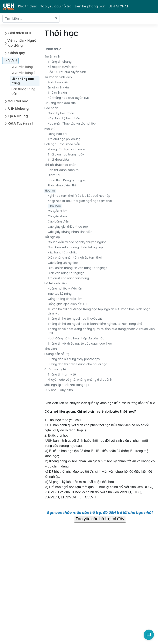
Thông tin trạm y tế (62, 375)
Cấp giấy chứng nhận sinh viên (70, 232)
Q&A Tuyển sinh (21, 124)
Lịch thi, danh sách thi (63, 170)
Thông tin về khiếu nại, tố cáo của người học (80, 344)
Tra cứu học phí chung (64, 139)
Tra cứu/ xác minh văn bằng (68, 278)
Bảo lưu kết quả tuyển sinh (67, 72)
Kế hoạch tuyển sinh (63, 67)
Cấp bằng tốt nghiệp (63, 263)
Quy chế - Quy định (59, 390)
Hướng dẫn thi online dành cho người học (77, 364)
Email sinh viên (58, 88)
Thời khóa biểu (58, 160)
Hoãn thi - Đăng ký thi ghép (68, 181)
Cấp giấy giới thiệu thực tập (68, 227)
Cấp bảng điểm (59, 222)
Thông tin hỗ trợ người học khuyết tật (75, 319)
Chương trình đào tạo (60, 103)
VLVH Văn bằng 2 (23, 73)
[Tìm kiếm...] (31, 19)
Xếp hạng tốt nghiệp (63, 253)
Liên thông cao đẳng (23, 81)
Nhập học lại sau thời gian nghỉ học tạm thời (80, 201)
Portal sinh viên (59, 83)
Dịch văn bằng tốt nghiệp (66, 273)
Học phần (51, 108)
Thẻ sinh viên (57, 93)
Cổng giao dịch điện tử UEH (67, 304)
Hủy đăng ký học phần (64, 119)
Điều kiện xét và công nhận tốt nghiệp (75, 248)
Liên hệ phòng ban (90, 6)
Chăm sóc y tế (55, 370)
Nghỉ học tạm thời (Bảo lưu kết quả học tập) (80, 196)
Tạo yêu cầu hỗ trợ (56, 6)
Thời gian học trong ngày (66, 155)
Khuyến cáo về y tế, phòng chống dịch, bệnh (80, 380)
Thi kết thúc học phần (60, 165)
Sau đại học (18, 101)
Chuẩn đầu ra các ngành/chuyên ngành (77, 242)
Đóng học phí (57, 134)
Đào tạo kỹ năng (60, 294)
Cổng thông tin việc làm (65, 299)
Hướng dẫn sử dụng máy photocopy (74, 359)
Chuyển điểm (58, 211)
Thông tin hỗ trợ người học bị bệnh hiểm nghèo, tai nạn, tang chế (95, 324)
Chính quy (17, 53)
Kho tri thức (28, 6)
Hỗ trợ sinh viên (56, 284)
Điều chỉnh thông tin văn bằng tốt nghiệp (78, 268)
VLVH (12, 61)
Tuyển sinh (52, 57)
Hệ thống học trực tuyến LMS (69, 98)
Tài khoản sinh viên (58, 77)
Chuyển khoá (57, 217)
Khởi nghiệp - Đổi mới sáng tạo (67, 385)
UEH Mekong (18, 109)
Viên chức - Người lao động (22, 43)
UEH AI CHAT (119, 6)
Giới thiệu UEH (20, 33)
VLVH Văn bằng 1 (23, 67)
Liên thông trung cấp (23, 92)
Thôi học (55, 206)
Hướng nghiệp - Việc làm (66, 289)
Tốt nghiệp (52, 237)
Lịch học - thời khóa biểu (62, 144)
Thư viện (51, 349)
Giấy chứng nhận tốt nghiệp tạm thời (75, 258)
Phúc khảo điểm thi (62, 186)
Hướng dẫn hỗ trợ (57, 354)
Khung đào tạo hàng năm (66, 150)
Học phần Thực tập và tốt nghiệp (72, 124)
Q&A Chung (18, 116)
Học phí (50, 129)
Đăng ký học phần (61, 114)
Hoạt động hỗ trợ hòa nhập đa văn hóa (76, 339)
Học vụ (50, 191)
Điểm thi (54, 175)
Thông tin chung (60, 62)
